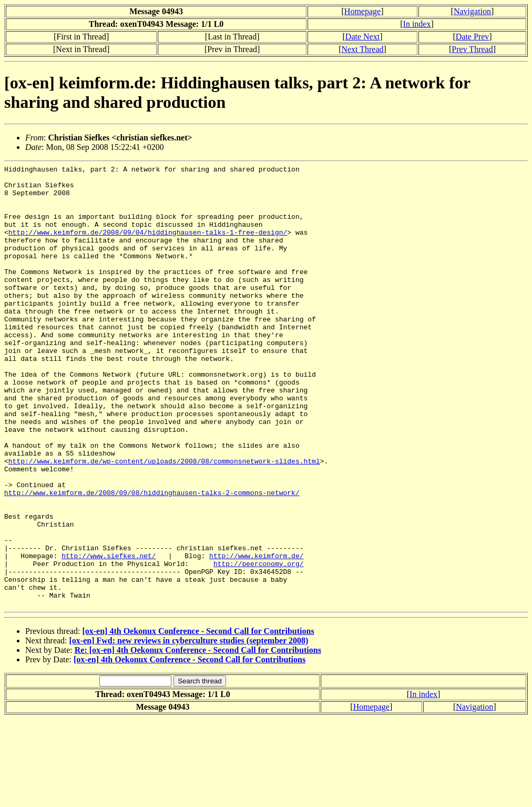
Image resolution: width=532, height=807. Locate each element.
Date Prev (473, 37)
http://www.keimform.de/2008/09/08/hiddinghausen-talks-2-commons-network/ (152, 559)
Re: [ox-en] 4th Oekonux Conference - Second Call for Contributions (198, 738)
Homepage (362, 11)
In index (417, 24)
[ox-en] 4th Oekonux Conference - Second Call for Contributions (198, 719)
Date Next (362, 37)
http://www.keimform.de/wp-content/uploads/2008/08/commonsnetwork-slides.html (164, 521)
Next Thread (362, 49)
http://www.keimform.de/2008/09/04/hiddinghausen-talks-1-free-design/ (148, 246)
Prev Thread (472, 49)
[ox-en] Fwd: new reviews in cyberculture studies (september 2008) (189, 729)
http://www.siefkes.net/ (109, 634)
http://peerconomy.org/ (259, 644)
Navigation (472, 11)
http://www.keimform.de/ (256, 634)
